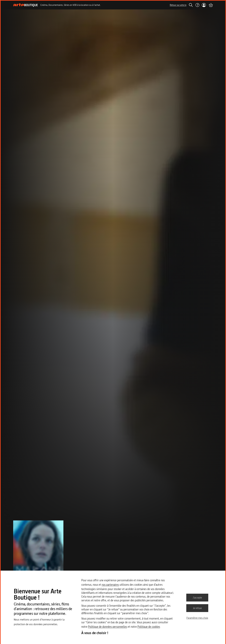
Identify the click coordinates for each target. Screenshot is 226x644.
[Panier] (211, 5)
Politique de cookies (149, 627)
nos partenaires (110, 585)
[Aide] (197, 5)
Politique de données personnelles (108, 627)
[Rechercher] (191, 5)
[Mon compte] (204, 5)
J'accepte (197, 597)
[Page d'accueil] (26, 5)
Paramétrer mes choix (197, 618)
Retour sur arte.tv (178, 5)
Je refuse (197, 608)
